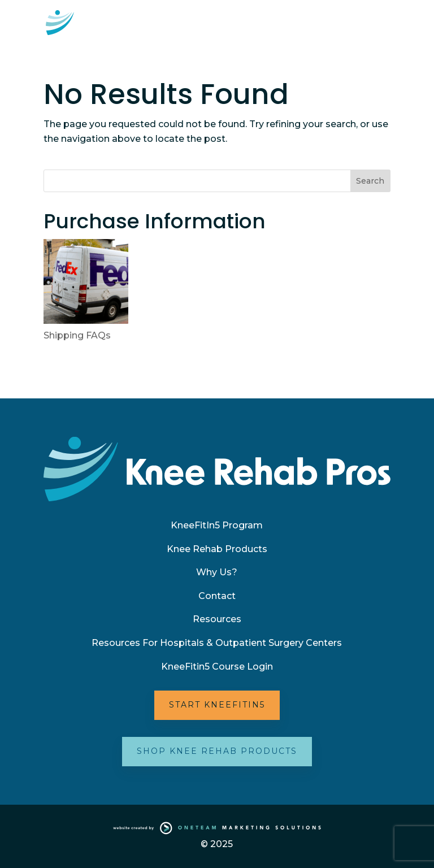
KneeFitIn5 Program (217, 525)
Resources (217, 619)
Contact (217, 596)
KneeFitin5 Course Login (217, 667)
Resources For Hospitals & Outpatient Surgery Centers (217, 643)
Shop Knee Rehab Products (217, 751)
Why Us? (217, 572)
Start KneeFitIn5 (217, 705)
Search (370, 181)
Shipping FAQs (77, 335)
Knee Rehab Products (217, 549)
